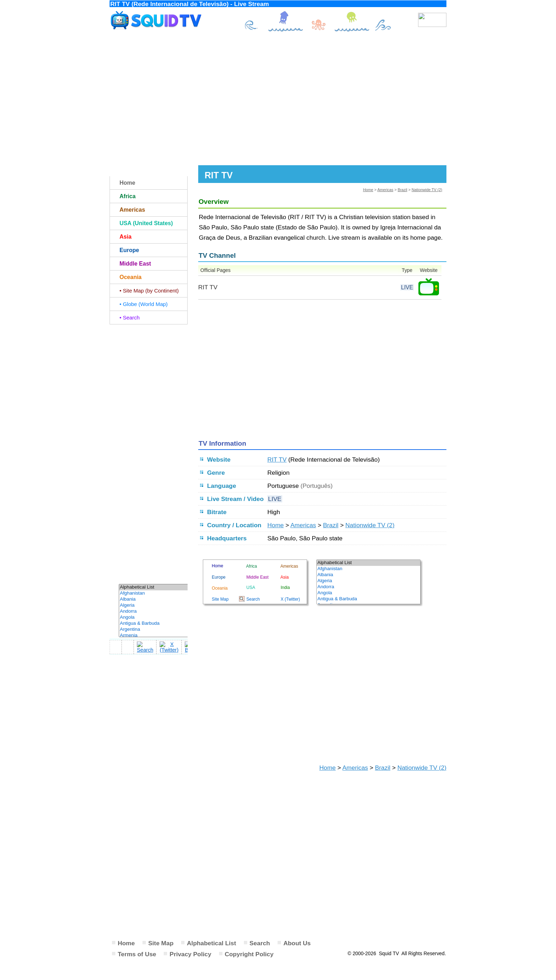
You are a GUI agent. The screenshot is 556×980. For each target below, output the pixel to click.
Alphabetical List (212, 943)
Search (260, 943)
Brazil (402, 190)
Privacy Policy (190, 954)
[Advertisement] (278, 99)
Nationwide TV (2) (427, 190)
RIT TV (277, 460)
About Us (297, 943)
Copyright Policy (249, 954)
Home (368, 190)
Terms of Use (137, 954)
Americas (385, 190)
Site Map (161, 943)
